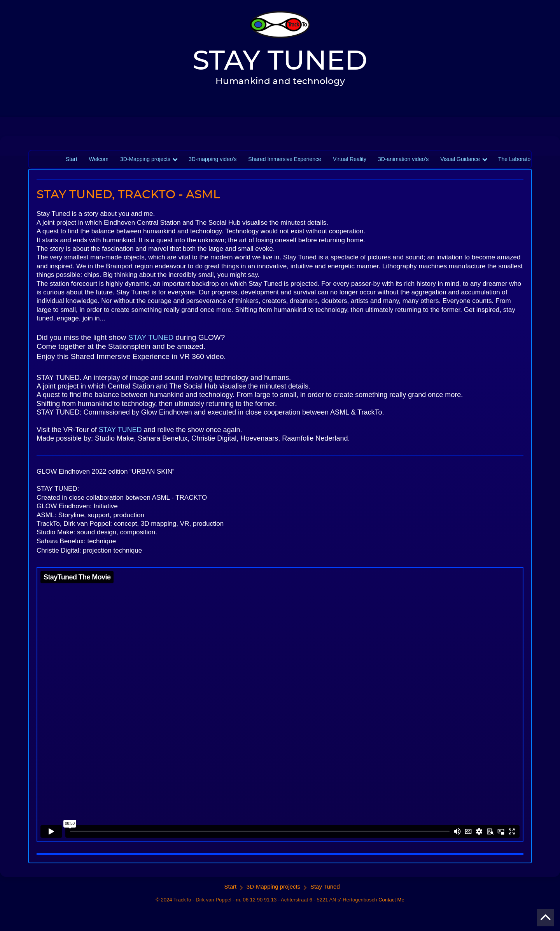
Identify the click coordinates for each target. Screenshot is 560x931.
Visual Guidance (460, 159)
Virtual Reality (350, 159)
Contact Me (391, 900)
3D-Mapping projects (145, 159)
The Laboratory (517, 159)
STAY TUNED (151, 337)
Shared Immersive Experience (285, 159)
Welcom (99, 159)
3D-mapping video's (213, 159)
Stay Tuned (325, 886)
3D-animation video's (403, 159)
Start (72, 159)
